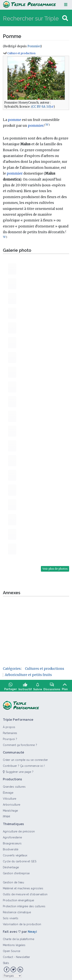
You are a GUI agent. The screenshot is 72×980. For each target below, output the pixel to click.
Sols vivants (11, 917)
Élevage (8, 791)
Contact (8, 956)
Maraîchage (10, 809)
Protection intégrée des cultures (24, 905)
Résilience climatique (17, 911)
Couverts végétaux (15, 854)
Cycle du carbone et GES (20, 860)
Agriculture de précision (19, 830)
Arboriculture (12, 803)
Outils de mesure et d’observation (25, 893)
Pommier (34, 46)
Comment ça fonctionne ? (20, 744)
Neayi (32, 930)
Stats (6, 962)
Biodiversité (11, 848)
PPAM (7, 815)
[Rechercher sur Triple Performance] (32, 18)
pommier (36, 126)
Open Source (12, 950)
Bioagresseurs (12, 842)
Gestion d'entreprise (16, 872)
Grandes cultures (14, 785)
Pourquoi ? (10, 738)
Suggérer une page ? (18, 770)
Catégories (12, 669)
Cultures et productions (45, 669)
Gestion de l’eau (13, 881)
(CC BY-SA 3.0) (41, 107)
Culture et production (21, 53)
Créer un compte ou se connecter (25, 759)
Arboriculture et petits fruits (28, 675)
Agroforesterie (12, 836)
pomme (14, 120)
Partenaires (10, 732)
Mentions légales (14, 944)
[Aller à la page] (65, 18)
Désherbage (11, 866)
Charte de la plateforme (19, 938)
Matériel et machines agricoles (23, 887)
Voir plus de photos (55, 569)
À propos (9, 726)
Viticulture (10, 797)
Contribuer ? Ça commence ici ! (24, 765)
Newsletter (23, 956)
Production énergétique (19, 899)
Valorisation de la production (22, 923)
